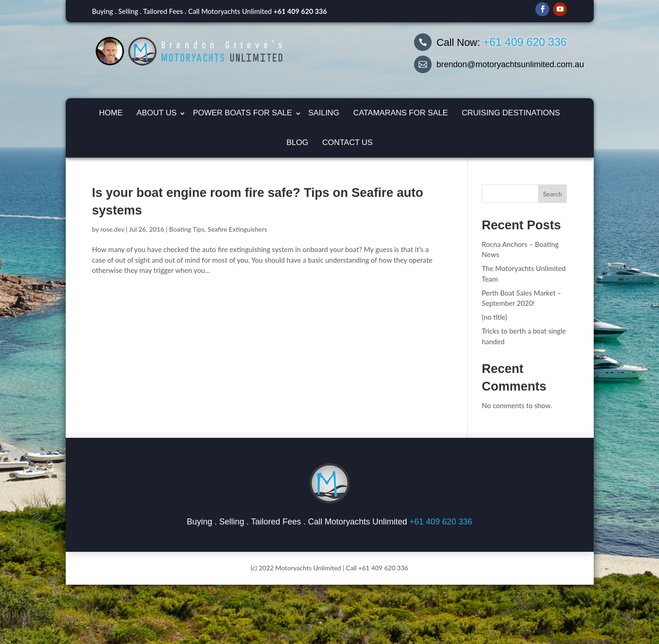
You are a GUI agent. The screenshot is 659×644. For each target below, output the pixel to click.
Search (552, 194)
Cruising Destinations (511, 113)
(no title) (494, 317)
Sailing (324, 113)
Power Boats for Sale (242, 113)
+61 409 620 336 (300, 11)
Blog (297, 142)
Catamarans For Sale (401, 113)
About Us (157, 113)
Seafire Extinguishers (237, 229)
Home (111, 113)
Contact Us (348, 142)
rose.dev (113, 229)
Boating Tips (187, 229)
